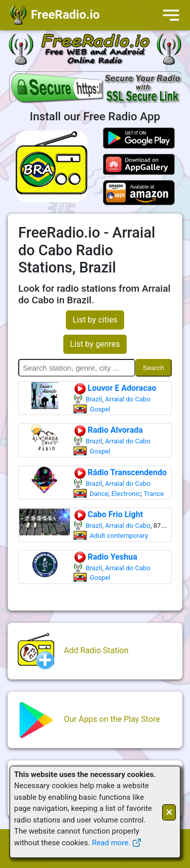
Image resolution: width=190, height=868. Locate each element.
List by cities (95, 320)
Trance (154, 494)
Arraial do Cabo (128, 399)
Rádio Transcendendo (120, 472)
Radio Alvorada (108, 430)
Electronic (126, 494)
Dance (99, 494)
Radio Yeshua (105, 557)
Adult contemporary (119, 536)
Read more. (111, 843)
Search (154, 368)
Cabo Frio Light (108, 514)
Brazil (94, 399)
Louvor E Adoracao (115, 388)
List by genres (95, 344)
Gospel (100, 409)
